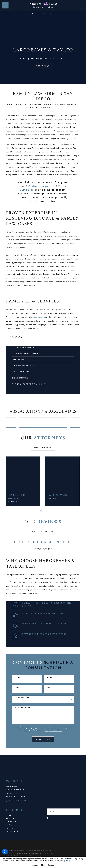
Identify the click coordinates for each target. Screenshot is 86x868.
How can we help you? (22, 707)
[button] (5, 852)
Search (52, 811)
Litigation (18, 359)
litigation (74, 278)
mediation (33, 278)
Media (9, 825)
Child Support (21, 372)
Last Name (50, 677)
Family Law (16, 337)
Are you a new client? (22, 697)
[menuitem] (23, 815)
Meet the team (43, 448)
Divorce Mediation (23, 347)
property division (39, 317)
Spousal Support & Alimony (29, 384)
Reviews (10, 828)
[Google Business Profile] (47, 818)
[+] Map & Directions (17, 800)
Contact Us (43, 66)
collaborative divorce (49, 278)
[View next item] (45, 510)
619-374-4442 (50, 13)
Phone (16, 687)
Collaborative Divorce (26, 353)
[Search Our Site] (77, 811)
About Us (11, 818)
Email (48, 687)
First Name (18, 677)
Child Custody (21, 378)
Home (9, 815)
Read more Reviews (43, 531)
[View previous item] (41, 510)
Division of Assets (23, 366)
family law (29, 123)
